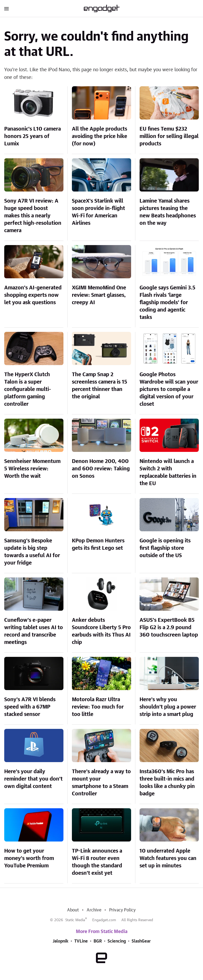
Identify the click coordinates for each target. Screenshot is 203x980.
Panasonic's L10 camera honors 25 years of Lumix (33, 136)
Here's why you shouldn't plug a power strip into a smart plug (168, 707)
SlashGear (141, 941)
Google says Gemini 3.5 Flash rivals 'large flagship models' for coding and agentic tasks (167, 303)
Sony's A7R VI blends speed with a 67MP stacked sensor (30, 707)
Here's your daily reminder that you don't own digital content (33, 779)
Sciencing (117, 941)
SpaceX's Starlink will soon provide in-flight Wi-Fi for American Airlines (98, 212)
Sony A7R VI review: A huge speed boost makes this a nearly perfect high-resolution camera (33, 216)
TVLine (81, 941)
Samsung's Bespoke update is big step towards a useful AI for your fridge (32, 552)
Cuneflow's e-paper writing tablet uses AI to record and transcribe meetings (34, 631)
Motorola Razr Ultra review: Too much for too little (98, 707)
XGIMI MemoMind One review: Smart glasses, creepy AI (99, 295)
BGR (98, 941)
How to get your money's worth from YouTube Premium (29, 858)
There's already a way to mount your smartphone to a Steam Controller (101, 783)
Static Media (75, 920)
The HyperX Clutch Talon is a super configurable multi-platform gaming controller (28, 389)
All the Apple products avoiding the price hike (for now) (100, 136)
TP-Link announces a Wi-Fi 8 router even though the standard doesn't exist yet (97, 862)
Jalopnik (61, 941)
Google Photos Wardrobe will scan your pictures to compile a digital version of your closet (169, 389)
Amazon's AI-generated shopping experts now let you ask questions (33, 295)
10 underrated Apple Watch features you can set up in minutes (168, 858)
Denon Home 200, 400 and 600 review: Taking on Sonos (101, 469)
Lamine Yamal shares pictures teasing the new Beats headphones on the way (168, 212)
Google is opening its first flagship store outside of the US (165, 548)
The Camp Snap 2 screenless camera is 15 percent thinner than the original (100, 386)
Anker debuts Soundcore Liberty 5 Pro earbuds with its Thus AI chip (101, 631)
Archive (94, 910)
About (73, 910)
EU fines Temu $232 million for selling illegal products (169, 136)
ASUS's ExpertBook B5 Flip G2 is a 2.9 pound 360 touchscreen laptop (169, 628)
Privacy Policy (123, 910)
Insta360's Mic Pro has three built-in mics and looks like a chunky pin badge (167, 783)
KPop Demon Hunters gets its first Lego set (98, 544)
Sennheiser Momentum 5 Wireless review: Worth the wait (32, 469)
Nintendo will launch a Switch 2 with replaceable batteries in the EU (168, 472)
